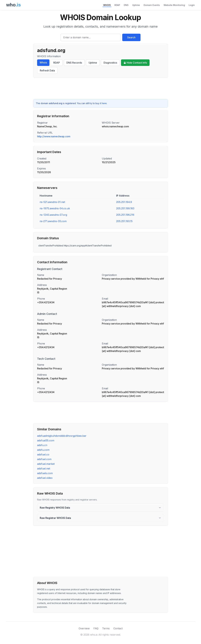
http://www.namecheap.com (54, 136)
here (104, 103)
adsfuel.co (43, 454)
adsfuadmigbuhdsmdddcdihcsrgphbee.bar (62, 436)
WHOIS (107, 5)
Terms (106, 628)
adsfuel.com (44, 459)
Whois (43, 62)
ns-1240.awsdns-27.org (53, 215)
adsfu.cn (42, 445)
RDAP (117, 5)
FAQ (96, 628)
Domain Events (152, 5)
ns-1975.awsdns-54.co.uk (55, 208)
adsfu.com (43, 450)
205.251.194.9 (124, 202)
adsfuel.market (46, 464)
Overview (84, 628)
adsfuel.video (45, 478)
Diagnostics (110, 63)
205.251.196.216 (125, 215)
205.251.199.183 (125, 208)
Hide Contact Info (135, 63)
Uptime (136, 5)
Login (192, 5)
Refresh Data (47, 70)
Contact (118, 628)
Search (131, 37)
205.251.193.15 (124, 221)
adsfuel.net (44, 469)
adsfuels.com (45, 473)
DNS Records (74, 63)
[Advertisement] (101, 88)
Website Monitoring (174, 5)
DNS (126, 5)
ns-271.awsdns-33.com (53, 221)
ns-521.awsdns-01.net (52, 202)
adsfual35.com (46, 440)
